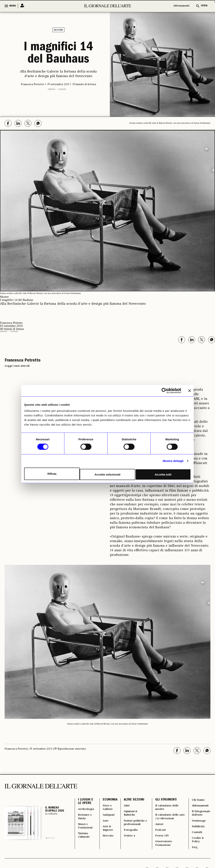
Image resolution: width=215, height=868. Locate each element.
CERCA (204, 6)
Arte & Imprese (108, 831)
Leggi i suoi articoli (17, 364)
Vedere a (129, 840)
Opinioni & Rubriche (130, 814)
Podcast (160, 833)
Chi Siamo (198, 799)
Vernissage (199, 827)
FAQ (194, 857)
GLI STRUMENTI (166, 799)
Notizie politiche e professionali (135, 824)
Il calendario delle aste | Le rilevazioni (168, 818)
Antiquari (108, 816)
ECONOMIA (109, 799)
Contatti (197, 840)
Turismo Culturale (84, 840)
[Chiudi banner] (190, 391)
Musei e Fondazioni (86, 829)
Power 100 (162, 840)
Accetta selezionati (107, 474)
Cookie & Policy (198, 848)
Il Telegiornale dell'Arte (200, 816)
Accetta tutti (164, 474)
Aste (105, 822)
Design (62, 88)
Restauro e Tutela (85, 818)
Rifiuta (51, 474)
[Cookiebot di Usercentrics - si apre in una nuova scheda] (164, 391)
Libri (126, 805)
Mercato (107, 840)
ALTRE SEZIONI (133, 799)
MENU (13, 6)
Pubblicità (198, 833)
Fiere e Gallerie (107, 807)
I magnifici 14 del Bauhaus (58, 53)
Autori (159, 827)
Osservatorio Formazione (164, 848)
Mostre (58, 30)
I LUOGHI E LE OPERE (86, 801)
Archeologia (86, 809)
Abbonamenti (181, 6)
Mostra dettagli (173, 461)
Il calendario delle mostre (167, 807)
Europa (52, 88)
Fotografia (130, 833)
